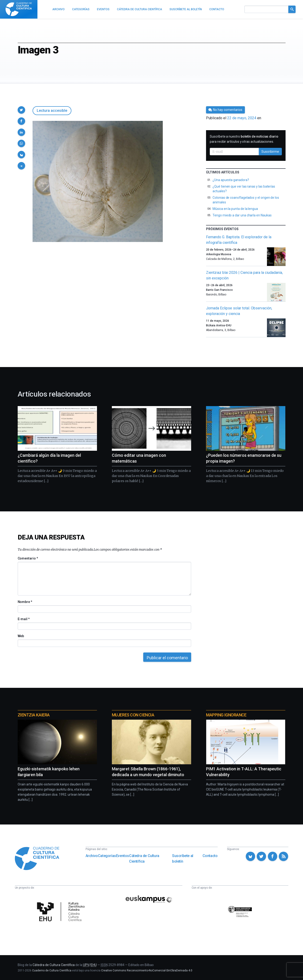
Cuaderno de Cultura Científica (52, 970)
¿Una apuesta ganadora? (231, 180)
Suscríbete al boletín (183, 859)
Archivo (92, 856)
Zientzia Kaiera (34, 715)
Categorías (107, 856)
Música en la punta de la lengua (235, 209)
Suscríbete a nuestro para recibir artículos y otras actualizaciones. (244, 139)
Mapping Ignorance (226, 715)
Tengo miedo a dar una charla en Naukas (242, 215)
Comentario (28, 558)
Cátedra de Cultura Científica (144, 859)
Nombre (25, 602)
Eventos (123, 856)
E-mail (24, 619)
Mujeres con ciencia (133, 715)
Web (21, 636)
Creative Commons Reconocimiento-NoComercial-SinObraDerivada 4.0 (147, 970)
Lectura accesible (52, 111)
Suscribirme (270, 152)
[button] (21, 110)
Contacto (210, 856)
